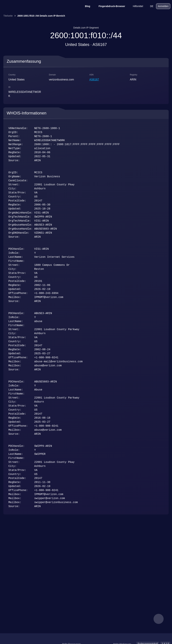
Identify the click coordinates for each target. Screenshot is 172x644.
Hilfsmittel (136, 6)
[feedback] (159, 619)
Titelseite (8, 16)
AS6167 (94, 80)
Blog (85, 6)
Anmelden (163, 6)
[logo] (18, 6)
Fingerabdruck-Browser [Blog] (110, 6)
